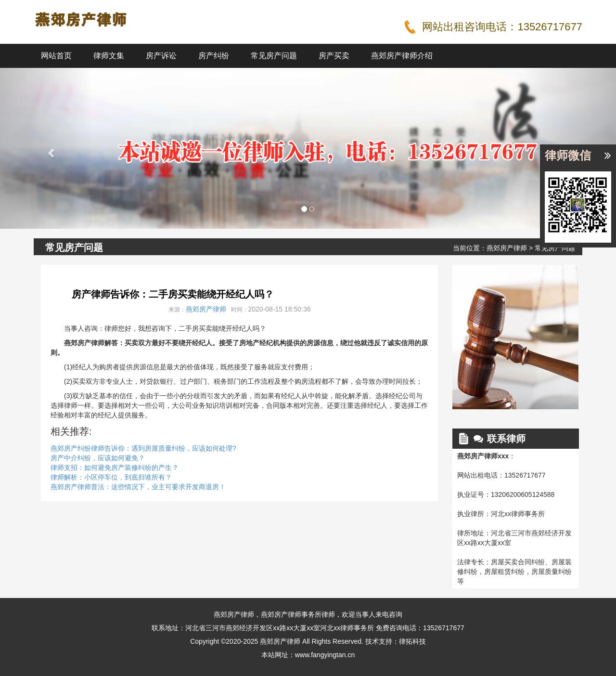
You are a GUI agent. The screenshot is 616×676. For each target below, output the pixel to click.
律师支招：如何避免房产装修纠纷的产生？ (115, 468)
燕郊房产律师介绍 (402, 56)
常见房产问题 (274, 56)
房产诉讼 (161, 56)
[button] (46, 148)
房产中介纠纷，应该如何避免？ (98, 458)
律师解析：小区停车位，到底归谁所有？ (111, 477)
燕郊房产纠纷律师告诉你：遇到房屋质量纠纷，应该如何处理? (143, 448)
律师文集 (109, 56)
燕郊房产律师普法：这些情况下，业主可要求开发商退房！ (138, 487)
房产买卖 (334, 56)
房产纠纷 (214, 56)
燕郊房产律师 (507, 248)
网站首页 (56, 56)
